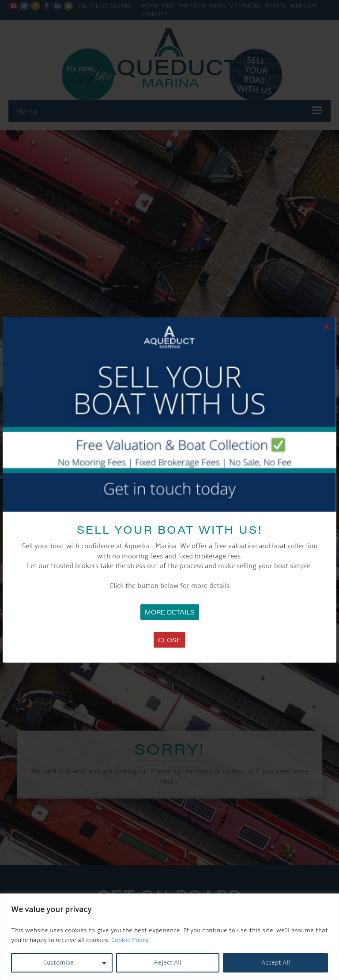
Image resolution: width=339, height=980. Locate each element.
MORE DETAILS (170, 612)
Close (169, 640)
